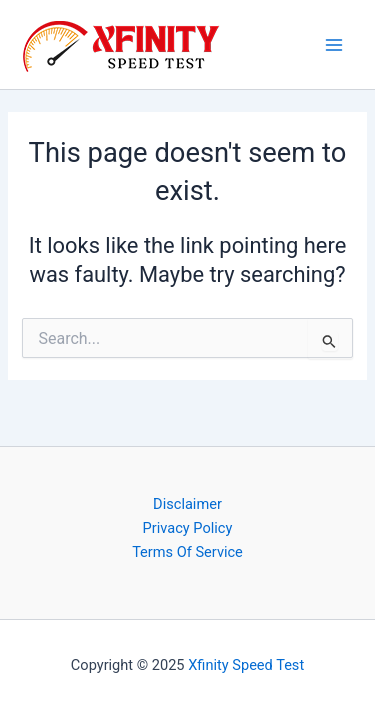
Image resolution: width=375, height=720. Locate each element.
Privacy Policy (188, 528)
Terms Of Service (187, 552)
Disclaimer (187, 504)
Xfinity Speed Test (246, 665)
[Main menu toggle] (334, 45)
